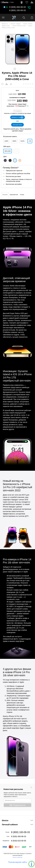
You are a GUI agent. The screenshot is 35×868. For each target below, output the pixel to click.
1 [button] (15, 69)
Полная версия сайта (18, 862)
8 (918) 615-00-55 (19, 841)
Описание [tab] (5, 195)
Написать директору (17, 857)
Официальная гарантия (14, 171)
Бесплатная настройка (14, 184)
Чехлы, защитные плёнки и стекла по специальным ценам (19, 180)
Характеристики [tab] (14, 195)
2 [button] (18, 69)
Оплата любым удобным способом (18, 174)
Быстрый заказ (17, 125)
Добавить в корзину (18, 117)
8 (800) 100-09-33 (17, 10)
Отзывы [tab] (22, 195)
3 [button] (20, 69)
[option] (17, 49)
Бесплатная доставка (13, 176)
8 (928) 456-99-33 (17, 7)
